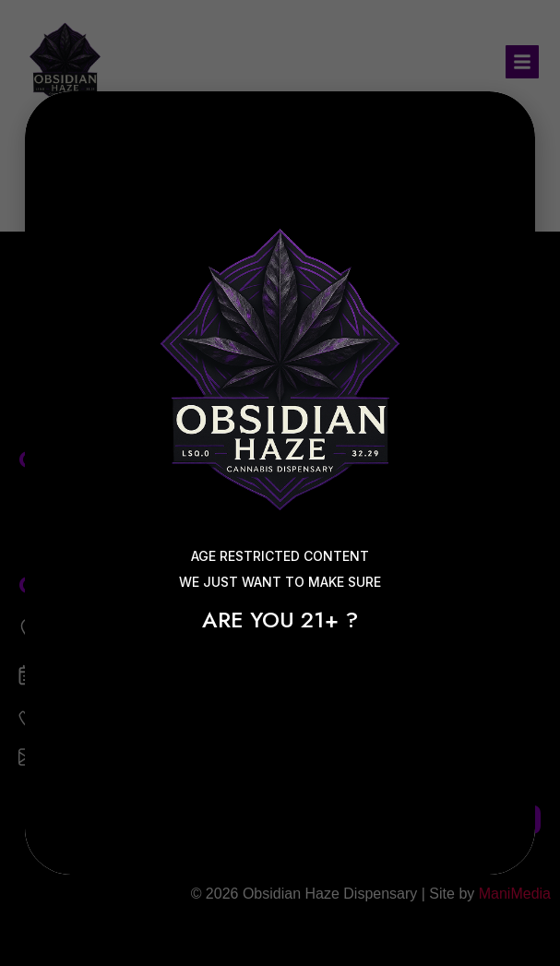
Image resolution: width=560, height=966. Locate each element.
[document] (280, 483)
